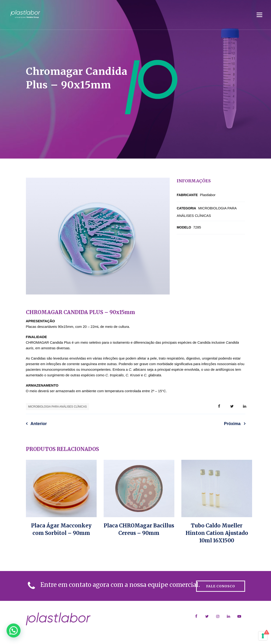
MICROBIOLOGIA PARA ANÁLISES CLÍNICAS (58, 407)
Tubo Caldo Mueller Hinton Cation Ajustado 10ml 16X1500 (217, 533)
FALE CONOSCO (221, 586)
